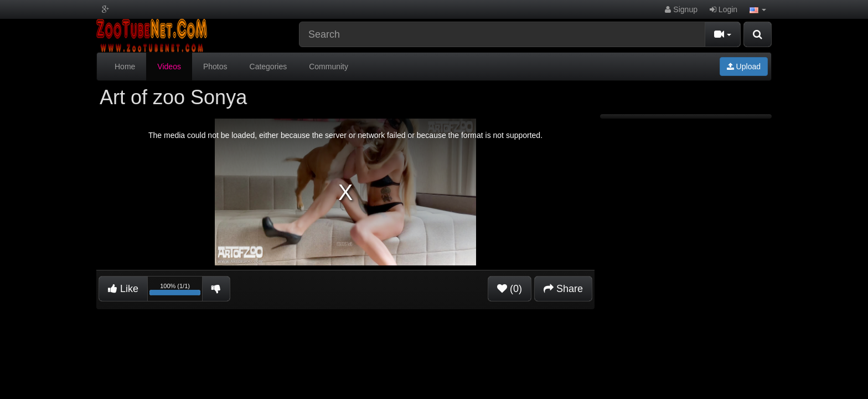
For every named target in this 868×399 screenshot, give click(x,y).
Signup (681, 9)
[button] (758, 9)
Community (329, 66)
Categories (268, 66)
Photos (215, 66)
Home (125, 66)
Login (724, 9)
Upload (744, 66)
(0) (510, 289)
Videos (169, 66)
